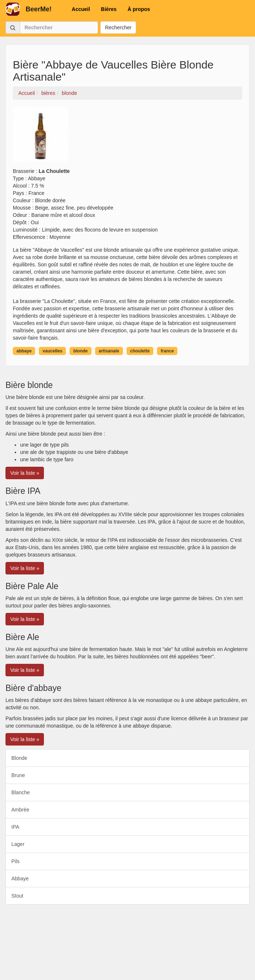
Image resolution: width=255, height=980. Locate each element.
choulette (140, 351)
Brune (18, 775)
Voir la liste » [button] (25, 473)
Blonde (19, 758)
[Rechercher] (59, 27)
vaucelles (52, 351)
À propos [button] (139, 9)
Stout (17, 896)
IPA (15, 827)
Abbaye (20, 879)
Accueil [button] (81, 9)
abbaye (24, 351)
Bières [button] (109, 9)
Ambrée (20, 810)
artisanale (109, 351)
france (167, 351)
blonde (80, 351)
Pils (16, 861)
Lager (18, 844)
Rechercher (118, 27)
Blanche (21, 792)
